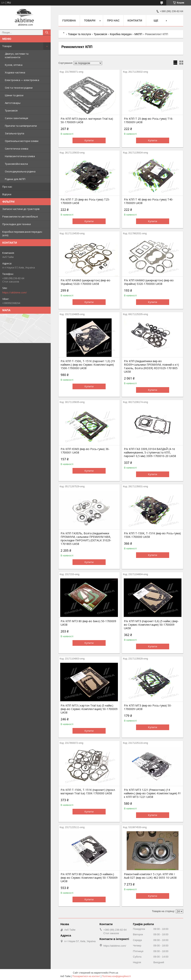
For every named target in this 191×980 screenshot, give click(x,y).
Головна (69, 20)
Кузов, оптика (14, 65)
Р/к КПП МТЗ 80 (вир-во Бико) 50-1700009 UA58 (88, 623)
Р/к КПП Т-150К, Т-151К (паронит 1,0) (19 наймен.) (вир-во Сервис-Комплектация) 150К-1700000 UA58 (88, 365)
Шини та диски (14, 95)
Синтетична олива (17, 149)
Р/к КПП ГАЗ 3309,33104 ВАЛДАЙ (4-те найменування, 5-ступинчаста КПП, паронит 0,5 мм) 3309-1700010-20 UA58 (150, 453)
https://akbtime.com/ (15, 292)
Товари (7, 46)
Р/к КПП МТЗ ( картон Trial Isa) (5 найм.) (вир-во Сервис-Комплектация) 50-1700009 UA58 (89, 709)
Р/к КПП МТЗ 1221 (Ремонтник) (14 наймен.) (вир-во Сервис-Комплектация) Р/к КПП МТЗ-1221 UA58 (152, 793)
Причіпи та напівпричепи (21, 126)
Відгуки (7, 194)
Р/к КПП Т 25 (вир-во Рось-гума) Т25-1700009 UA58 (85, 201)
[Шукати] (47, 32)
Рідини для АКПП (15, 179)
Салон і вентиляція (16, 118)
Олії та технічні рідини (19, 88)
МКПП (138, 34)
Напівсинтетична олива (20, 156)
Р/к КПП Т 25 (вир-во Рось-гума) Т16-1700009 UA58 (149, 120)
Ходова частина (15, 72)
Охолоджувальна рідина (20, 171)
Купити (89, 140)
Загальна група (15, 133)
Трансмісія (11, 110)
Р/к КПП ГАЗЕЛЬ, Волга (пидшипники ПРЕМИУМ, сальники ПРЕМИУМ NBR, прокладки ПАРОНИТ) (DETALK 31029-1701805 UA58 (86, 539)
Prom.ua (114, 973)
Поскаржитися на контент (86, 976)
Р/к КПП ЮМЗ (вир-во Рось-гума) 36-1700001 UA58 (85, 451)
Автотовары (13, 103)
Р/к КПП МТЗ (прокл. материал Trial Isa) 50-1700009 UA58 (87, 120)
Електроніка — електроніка (22, 80)
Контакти (135, 20)
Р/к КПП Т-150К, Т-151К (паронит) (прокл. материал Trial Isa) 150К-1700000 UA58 (88, 792)
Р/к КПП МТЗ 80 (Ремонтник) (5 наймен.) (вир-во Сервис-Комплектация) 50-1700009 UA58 (89, 878)
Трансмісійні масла (16, 164)
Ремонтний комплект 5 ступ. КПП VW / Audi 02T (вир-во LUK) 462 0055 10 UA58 (150, 876)
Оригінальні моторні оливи (22, 141)
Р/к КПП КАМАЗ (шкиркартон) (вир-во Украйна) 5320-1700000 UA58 (85, 282)
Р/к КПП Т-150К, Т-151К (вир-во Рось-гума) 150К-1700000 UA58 (152, 535)
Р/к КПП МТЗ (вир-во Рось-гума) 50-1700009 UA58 (148, 707)
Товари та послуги (79, 34)
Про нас (7, 187)
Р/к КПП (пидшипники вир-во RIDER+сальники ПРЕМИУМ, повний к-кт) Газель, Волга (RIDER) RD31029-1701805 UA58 (151, 366)
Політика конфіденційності (116, 976)
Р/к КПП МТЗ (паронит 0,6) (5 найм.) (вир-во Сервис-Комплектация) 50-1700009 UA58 (151, 625)
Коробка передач (121, 34)
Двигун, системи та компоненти (17, 55)
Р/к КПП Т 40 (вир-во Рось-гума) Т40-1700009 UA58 (149, 201)
